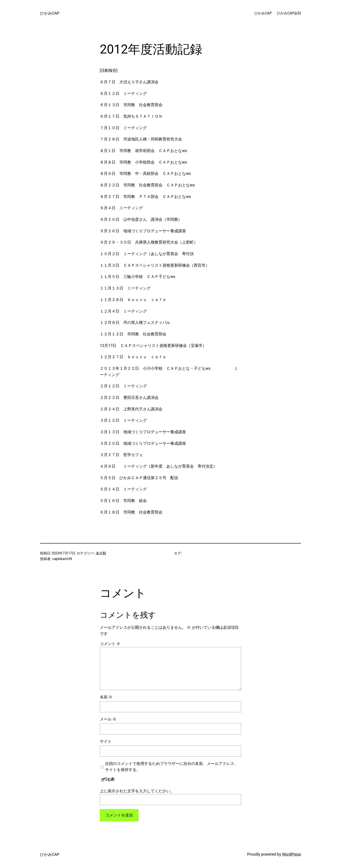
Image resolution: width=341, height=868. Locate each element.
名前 (106, 697)
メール (108, 719)
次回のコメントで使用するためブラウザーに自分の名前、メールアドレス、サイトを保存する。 (172, 767)
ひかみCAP (50, 13)
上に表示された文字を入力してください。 (137, 791)
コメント (110, 644)
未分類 (101, 553)
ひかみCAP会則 (289, 13)
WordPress (292, 854)
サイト (106, 741)
